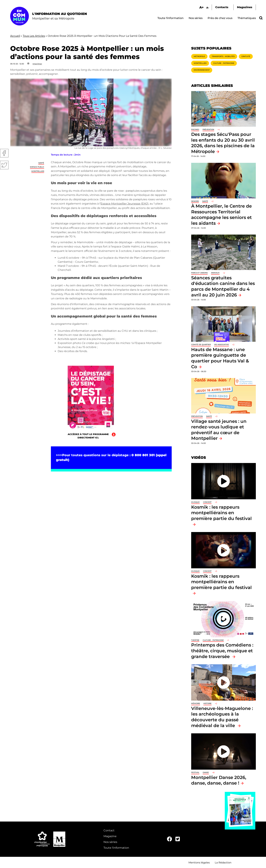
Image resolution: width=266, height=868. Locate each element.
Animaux (215, 273)
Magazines (245, 7)
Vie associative (221, 345)
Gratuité (246, 56)
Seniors (195, 201)
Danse (206, 772)
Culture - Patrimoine (224, 63)
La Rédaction (223, 862)
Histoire (207, 703)
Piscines (195, 129)
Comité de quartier (201, 345)
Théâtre (195, 640)
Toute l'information (170, 18)
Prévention (208, 129)
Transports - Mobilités (223, 56)
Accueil (15, 36)
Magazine (110, 836)
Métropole (199, 56)
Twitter (4, 165)
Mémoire (196, 703)
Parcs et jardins (199, 273)
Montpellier (38, 171)
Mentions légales (199, 862)
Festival (195, 772)
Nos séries (196, 18)
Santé (41, 163)
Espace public (37, 167)
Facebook (4, 153)
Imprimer (37, 64)
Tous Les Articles (34, 36)
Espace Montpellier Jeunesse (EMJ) (125, 204)
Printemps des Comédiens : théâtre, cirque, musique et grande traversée (222, 651)
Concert (207, 502)
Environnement (202, 70)
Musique (195, 502)
